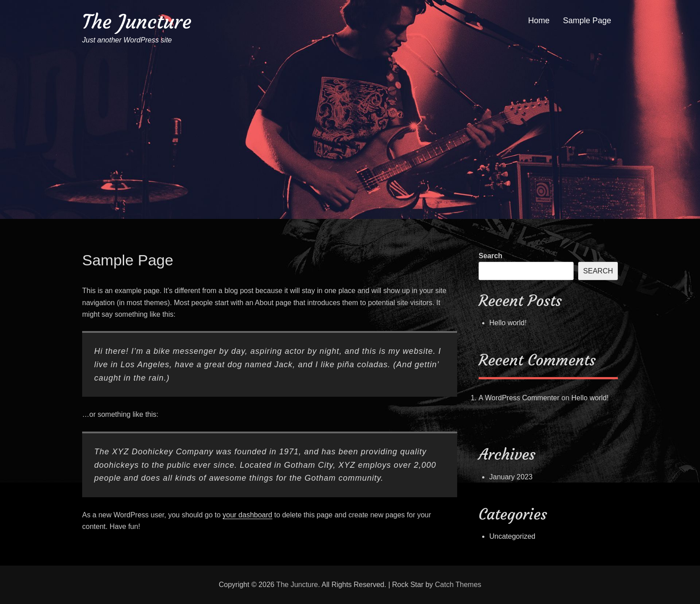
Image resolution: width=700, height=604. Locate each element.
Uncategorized (512, 536)
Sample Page (587, 21)
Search (490, 256)
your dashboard (248, 515)
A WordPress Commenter (519, 398)
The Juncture (137, 22)
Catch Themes (458, 585)
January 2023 (511, 477)
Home (539, 21)
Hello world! (508, 323)
